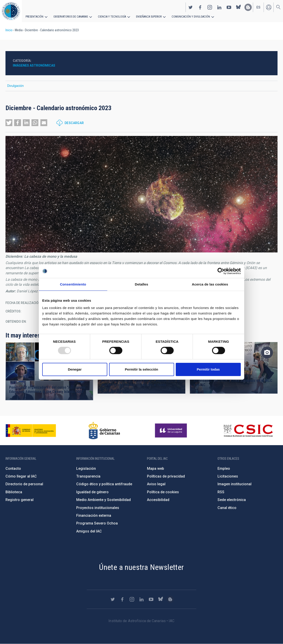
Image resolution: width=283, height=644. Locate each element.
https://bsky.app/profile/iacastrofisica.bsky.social (238, 7)
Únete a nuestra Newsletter (141, 567)
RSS (221, 492)
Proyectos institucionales (98, 508)
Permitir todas (208, 369)
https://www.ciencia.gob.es (31, 431)
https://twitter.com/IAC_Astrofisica (191, 7)
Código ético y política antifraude (104, 484)
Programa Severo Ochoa (97, 523)
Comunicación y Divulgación (187, 16)
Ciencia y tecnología (110, 16)
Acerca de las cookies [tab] (210, 284)
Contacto (13, 469)
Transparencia (88, 476)
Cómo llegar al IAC (21, 476)
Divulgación (16, 86)
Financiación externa (94, 515)
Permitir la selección (141, 369)
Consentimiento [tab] (73, 284)
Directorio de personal (24, 484)
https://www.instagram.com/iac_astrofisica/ (210, 7)
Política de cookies (163, 492)
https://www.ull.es (172, 431)
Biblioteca (14, 492)
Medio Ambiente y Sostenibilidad (104, 500)
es (258, 7)
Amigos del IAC (89, 531)
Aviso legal (156, 484)
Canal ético (227, 508)
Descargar (74, 123)
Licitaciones (228, 476)
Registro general (20, 500)
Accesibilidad (158, 500)
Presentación (34, 16)
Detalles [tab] (141, 284)
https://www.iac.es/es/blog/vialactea (248, 7)
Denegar (75, 369)
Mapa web (156, 469)
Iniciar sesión (269, 7)
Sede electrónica (232, 500)
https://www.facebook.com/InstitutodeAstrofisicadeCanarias (200, 7)
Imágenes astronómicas (34, 65)
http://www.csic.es (248, 431)
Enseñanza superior (146, 16)
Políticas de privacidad (166, 476)
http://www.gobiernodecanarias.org (104, 431)
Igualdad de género (92, 492)
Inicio (9, 30)
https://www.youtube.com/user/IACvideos (229, 7)
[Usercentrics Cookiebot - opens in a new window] (221, 271)
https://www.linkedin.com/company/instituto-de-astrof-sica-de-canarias (219, 7)
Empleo (224, 469)
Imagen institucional (235, 484)
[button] (9, 123)
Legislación (86, 469)
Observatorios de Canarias (70, 16)
